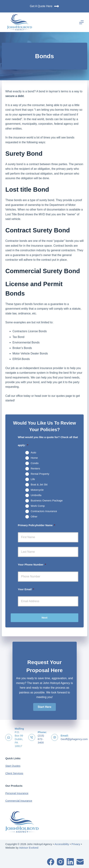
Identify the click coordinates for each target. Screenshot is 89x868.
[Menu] (81, 22)
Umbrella (36, 495)
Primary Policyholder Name (36, 525)
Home (34, 458)
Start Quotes (13, 766)
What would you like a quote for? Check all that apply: (48, 441)
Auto (33, 452)
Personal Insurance (17, 793)
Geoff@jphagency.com (74, 739)
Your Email (26, 589)
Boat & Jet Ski (39, 484)
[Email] (80, 862)
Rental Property (40, 474)
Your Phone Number (32, 565)
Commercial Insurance (19, 801)
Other (34, 516)
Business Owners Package (47, 500)
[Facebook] (51, 862)
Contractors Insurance (44, 511)
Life (33, 479)
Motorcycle (37, 490)
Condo (35, 463)
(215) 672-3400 (41, 739)
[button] (44, 707)
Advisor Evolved (29, 848)
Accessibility (62, 844)
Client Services (14, 773)
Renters (35, 468)
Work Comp (38, 506)
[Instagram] (60, 862)
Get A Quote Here (44, 6)
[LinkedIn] (70, 862)
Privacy (76, 844)
